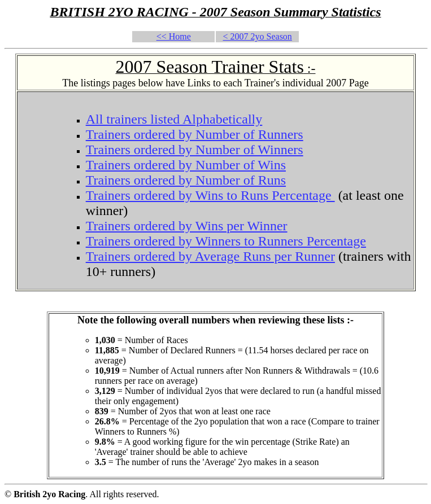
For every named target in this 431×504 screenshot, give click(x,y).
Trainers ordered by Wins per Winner (187, 226)
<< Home (174, 36)
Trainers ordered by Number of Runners (195, 134)
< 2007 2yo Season (258, 36)
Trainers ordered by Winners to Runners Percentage (226, 241)
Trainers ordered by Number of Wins (186, 165)
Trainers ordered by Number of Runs (186, 180)
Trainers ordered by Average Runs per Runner (210, 256)
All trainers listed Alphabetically (174, 119)
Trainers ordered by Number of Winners (195, 150)
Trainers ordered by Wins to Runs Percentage (210, 195)
